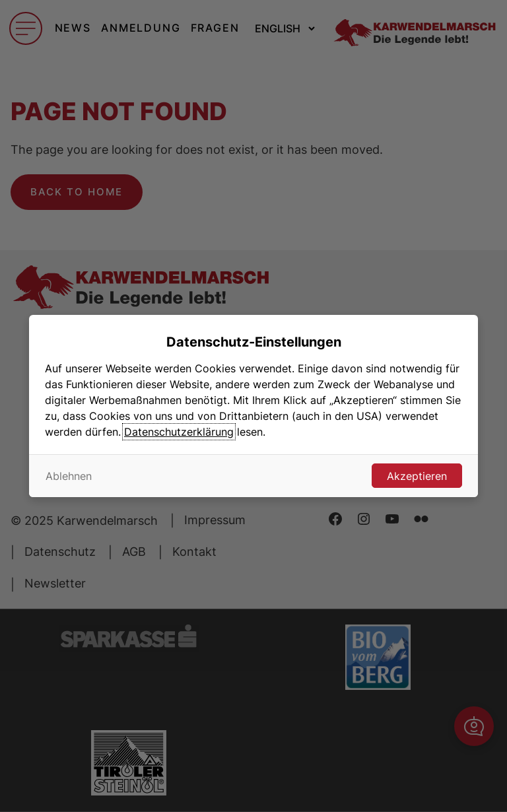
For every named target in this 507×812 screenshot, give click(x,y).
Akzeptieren (417, 476)
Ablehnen (69, 476)
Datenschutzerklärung (179, 432)
